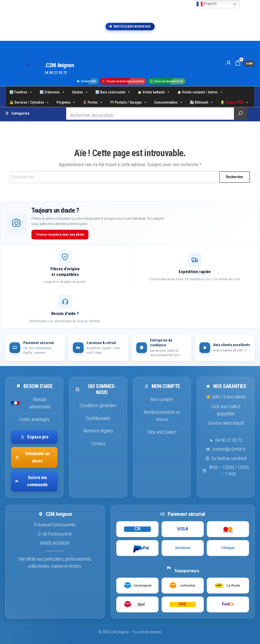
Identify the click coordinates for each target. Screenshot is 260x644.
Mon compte (162, 399)
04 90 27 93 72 (229, 440)
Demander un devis (32, 457)
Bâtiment (202, 102)
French (207, 4)
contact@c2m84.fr (229, 449)
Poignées (66, 102)
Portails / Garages (129, 102)
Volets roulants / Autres (200, 92)
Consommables (168, 102)
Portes (93, 102)
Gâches (80, 92)
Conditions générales (98, 405)
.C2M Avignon (59, 65)
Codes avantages (34, 419)
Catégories (20, 114)
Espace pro (34, 437)
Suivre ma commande (31, 481)
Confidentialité (98, 418)
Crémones (52, 92)
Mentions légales (98, 431)
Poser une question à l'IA (167, 81)
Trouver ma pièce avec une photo (123, 81)
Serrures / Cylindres (30, 102)
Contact (98, 443)
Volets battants (154, 92)
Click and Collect (162, 432)
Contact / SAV (87, 81)
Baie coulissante (113, 92)
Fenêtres (21, 92)
